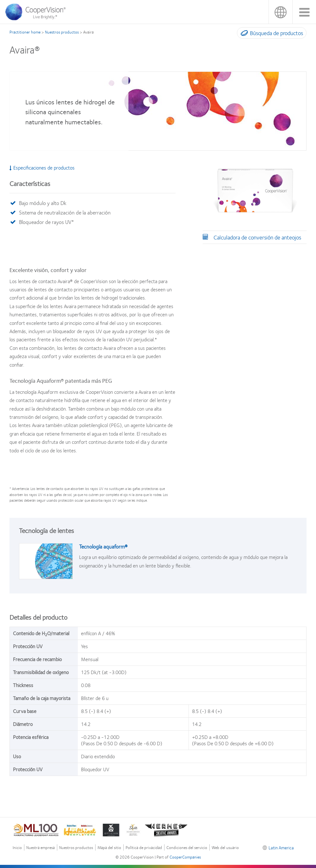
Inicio (17, 848)
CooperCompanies (185, 857)
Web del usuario (225, 848)
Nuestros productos (62, 32)
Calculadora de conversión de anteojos (257, 237)
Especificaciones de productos (42, 168)
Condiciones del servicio (187, 848)
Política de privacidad (144, 848)
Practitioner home (25, 32)
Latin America (280, 12)
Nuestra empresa (40, 848)
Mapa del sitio (109, 848)
